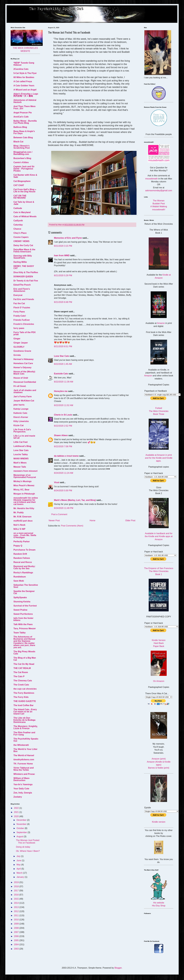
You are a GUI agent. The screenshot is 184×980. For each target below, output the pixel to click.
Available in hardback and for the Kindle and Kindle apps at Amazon (159, 536)
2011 (17, 915)
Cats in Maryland (22, 212)
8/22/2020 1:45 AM (63, 364)
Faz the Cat (19, 303)
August (20, 837)
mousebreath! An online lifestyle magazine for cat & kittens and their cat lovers (26, 501)
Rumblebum (20, 577)
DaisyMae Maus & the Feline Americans (24, 251)
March (20, 873)
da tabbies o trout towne (66, 456)
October (21, 828)
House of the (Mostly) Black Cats (24, 373)
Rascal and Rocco (23, 562)
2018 (17, 886)
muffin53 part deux (23, 521)
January (21, 877)
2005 (17, 940)
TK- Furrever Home (23, 764)
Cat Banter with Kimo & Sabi (25, 176)
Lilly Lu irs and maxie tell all (24, 437)
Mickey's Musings (22, 481)
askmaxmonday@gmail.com (159, 191)
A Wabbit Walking (159, 206)
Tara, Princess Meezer (25, 628)
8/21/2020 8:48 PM (63, 302)
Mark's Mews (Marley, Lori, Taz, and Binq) (75, 500)
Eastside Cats (61, 374)
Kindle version (159, 822)
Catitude (18, 208)
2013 (17, 907)
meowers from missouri (26, 471)
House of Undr (21, 378)
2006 (17, 936)
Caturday (18, 225)
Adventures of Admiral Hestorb (25, 101)
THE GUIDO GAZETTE (25, 701)
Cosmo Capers (21, 237)
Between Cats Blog (23, 137)
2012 (17, 911)
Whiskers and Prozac (24, 774)
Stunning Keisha (22, 602)
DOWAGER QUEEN (23, 277)
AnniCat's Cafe (21, 117)
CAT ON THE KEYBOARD (20, 197)
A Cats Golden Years (24, 86)
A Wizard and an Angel (25, 90)
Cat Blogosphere (22, 181)
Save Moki (19, 581)
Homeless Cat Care (23, 363)
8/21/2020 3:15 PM (63, 246)
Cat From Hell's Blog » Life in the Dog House (25, 191)
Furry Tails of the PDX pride (25, 333)
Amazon (161, 323)
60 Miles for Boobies (24, 77)
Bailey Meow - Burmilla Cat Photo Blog (25, 122)
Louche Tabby (21, 454)
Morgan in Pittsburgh (24, 494)
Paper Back (159, 646)
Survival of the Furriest (25, 606)
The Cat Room (21, 672)
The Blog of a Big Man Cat (25, 659)
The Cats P (19, 676)
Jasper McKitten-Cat (24, 401)
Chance (17, 229)
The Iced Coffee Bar (23, 705)
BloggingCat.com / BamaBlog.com (23, 153)
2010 (17, 920)
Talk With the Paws (23, 624)
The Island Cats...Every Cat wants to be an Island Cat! (25, 712)
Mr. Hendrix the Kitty (24, 508)
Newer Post (54, 520)
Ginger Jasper (21, 343)
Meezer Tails (20, 467)
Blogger (118, 968)
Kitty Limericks (21, 421)
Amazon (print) (159, 759)
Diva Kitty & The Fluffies (26, 272)
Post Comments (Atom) (72, 526)
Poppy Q (18, 546)
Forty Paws (19, 312)
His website (159, 903)
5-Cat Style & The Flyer (25, 73)
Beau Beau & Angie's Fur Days (24, 132)
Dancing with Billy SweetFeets (23, 257)
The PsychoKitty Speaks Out (26, 740)
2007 (17, 932)
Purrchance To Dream (24, 550)
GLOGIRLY (19, 347)
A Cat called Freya (23, 81)
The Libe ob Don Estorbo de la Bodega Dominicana (24, 720)
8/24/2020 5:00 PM (63, 491)
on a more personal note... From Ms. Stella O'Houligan (25, 535)
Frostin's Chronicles (24, 324)
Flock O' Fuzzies (22, 308)
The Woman (159, 201)
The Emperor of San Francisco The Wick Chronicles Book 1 (159, 571)
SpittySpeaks (20, 597)
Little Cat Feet (21, 442)
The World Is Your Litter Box (25, 750)
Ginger (17, 339)
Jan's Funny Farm (23, 397)
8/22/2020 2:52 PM (63, 426)
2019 (17, 882)
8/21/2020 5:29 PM (63, 275)
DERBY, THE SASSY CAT (24, 267)
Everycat (18, 295)
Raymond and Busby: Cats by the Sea (24, 567)
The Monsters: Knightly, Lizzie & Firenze (26, 727)
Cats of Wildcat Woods (25, 216)
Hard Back (159, 643)
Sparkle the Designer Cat (24, 592)
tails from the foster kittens (23, 619)
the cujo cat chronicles (25, 689)
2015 (17, 899)
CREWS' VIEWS (21, 241)
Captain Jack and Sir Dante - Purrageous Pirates (24, 169)
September (22, 832)
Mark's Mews (20, 463)
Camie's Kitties (21, 162)
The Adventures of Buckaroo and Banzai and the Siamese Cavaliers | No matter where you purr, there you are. (24, 642)
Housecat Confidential (25, 382)
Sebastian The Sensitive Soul (26, 586)
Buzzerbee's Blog (22, 158)
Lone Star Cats (62, 356)
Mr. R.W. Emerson (22, 517)
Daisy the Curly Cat (23, 245)
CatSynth (18, 221)
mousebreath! (159, 210)
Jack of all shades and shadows (25, 391)
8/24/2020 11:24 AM (64, 473)
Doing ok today (23, 847)
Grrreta (17, 355)
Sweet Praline (20, 610)
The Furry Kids (21, 697)
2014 (17, 903)
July (19, 856)
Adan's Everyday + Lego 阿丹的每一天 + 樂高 (26, 95)
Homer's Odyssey (22, 367)
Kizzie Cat (19, 425)
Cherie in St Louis (63, 415)
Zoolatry (18, 797)
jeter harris (19, 405)
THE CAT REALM (22, 668)
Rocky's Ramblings (23, 573)
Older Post (130, 520)
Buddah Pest (159, 204)
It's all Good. (20, 386)
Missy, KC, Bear (21, 490)
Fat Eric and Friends (24, 299)
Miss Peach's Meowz (24, 485)
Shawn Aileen (61, 435)
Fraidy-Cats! (20, 316)
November (22, 824)
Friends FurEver (22, 320)
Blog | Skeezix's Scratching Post (22, 147)
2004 (17, 945)
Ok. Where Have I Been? (28, 851)
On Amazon (159, 681)
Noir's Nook (19, 525)
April (19, 869)
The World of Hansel (24, 755)
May (19, 865)
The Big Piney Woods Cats (24, 653)
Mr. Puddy (19, 513)
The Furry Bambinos (24, 693)
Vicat (57, 482)
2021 (17, 812)
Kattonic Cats (20, 413)
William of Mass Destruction (21, 779)
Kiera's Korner (21, 417)
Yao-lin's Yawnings (23, 784)
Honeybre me (61, 391)
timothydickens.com (24, 760)
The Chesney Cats (23, 681)
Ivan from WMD (62, 255)
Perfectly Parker (22, 542)
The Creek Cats (21, 685)
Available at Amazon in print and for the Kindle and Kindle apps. (159, 458)
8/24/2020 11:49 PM (64, 508)
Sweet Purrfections (23, 614)
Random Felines (22, 558)
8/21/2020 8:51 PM (63, 346)
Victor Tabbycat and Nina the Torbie (24, 769)
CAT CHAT (19, 185)
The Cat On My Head (24, 664)
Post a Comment (59, 514)
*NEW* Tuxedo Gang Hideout (24, 64)
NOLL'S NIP (19, 529)
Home (92, 520)
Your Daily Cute (21, 789)
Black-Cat (18, 142)
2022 (17, 808)
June (19, 860)
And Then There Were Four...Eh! (24, 107)
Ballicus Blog (20, 127)
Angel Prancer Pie (23, 113)
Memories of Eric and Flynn (68, 238)
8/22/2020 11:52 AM (64, 405)
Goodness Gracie (22, 351)
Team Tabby (20, 633)
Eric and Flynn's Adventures (22, 290)
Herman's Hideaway (24, 359)
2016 (17, 895)
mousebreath (152, 179)
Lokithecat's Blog (22, 446)
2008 (17, 928)
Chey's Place (20, 233)
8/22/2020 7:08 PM (63, 446)
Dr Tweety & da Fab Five (26, 281)
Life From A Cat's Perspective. (22, 431)
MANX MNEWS (21, 459)
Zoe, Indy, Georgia (23, 793)
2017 (17, 891)
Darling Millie (20, 262)
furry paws (19, 328)
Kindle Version (159, 640)
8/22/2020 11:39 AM (64, 382)
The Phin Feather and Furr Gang (24, 734)
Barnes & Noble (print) (159, 768)
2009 (17, 924)
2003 (17, 949)
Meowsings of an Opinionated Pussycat (25, 476)
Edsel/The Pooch (22, 285)
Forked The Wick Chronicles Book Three (159, 411)
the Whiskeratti (21, 745)
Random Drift (20, 554)
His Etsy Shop (159, 906)
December (22, 820)
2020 (17, 816)
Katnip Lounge (21, 409)
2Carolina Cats (21, 69)
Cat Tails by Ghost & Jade (24, 203)
